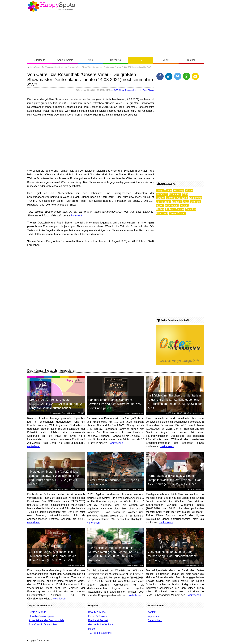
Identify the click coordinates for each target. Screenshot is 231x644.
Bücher (191, 60)
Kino (90, 60)
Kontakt (152, 612)
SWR (116, 90)
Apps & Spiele (65, 60)
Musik (166, 60)
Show (122, 90)
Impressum (154, 616)
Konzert (177, 202)
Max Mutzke (172, 206)
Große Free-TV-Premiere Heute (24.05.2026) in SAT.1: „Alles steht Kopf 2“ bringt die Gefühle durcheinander (56, 404)
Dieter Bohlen (178, 213)
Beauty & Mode (97, 612)
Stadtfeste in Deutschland (43, 625)
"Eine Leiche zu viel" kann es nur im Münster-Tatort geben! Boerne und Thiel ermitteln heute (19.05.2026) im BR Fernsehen (114, 554)
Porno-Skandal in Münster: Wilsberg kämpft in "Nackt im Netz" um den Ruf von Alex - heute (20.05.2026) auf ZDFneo (175, 480)
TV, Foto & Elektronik (100, 633)
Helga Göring (164, 190)
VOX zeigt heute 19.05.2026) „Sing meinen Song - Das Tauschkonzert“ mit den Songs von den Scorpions (173, 556)
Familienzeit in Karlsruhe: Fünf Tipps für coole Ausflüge (114, 482)
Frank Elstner (148, 90)
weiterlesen (34, 446)
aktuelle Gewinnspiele (41, 616)
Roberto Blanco (175, 209)
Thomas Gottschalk (133, 90)
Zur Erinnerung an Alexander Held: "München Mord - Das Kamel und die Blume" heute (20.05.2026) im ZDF (53, 556)
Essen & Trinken (98, 616)
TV (141, 60)
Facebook (77, 216)
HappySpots (34, 67)
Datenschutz (155, 620)
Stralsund (175, 194)
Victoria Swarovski (177, 198)
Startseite (40, 60)
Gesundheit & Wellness (102, 625)
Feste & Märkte (38, 612)
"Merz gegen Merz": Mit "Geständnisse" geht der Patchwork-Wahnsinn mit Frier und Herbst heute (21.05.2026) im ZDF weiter (54, 478)
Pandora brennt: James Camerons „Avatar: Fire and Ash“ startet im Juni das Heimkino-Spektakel (115, 404)
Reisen (92, 629)
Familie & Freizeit (98, 620)
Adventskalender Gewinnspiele (47, 620)
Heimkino (116, 60)
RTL (188, 565)
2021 (186, 202)
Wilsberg (179, 190)
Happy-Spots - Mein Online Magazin (51, 6)
